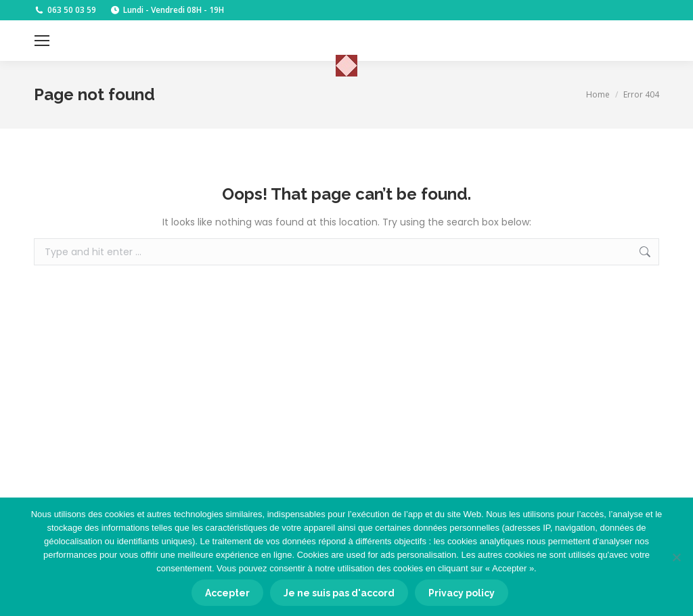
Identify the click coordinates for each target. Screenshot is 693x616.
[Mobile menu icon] (42, 41)
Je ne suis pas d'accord (339, 593)
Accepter (227, 593)
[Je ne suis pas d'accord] (676, 557)
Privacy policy (462, 593)
